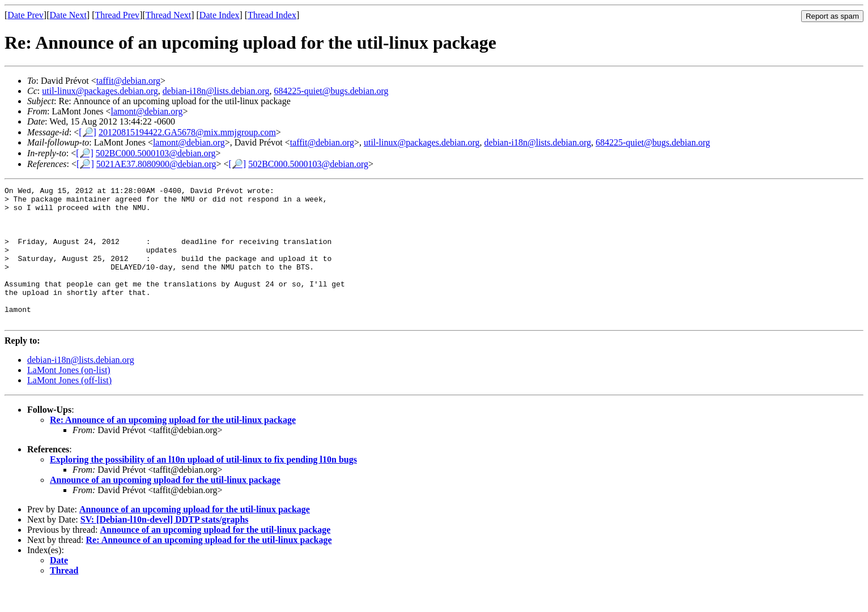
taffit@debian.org (128, 81)
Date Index (220, 15)
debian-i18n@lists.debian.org (216, 91)
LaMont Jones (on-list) (69, 397)
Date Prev (25, 15)
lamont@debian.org (147, 111)
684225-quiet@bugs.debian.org (331, 91)
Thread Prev (117, 15)
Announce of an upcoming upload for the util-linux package (165, 507)
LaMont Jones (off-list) (69, 407)
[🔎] (88, 132)
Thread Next (168, 15)
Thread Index (272, 15)
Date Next (68, 15)
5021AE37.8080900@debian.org (156, 164)
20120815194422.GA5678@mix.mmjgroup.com (187, 132)
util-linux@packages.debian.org (100, 91)
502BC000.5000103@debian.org (156, 153)
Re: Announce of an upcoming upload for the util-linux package (173, 447)
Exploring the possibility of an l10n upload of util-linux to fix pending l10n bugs (203, 487)
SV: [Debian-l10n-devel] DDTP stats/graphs (165, 547)
